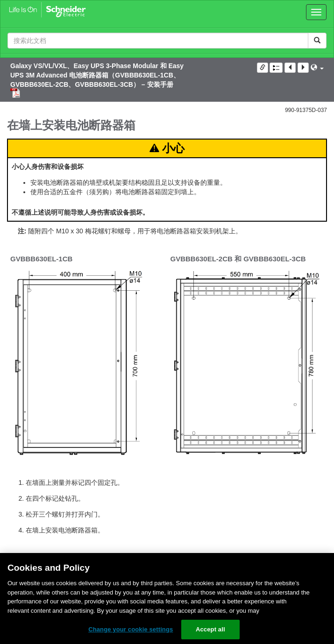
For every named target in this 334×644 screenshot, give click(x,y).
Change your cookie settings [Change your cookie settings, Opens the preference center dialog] (131, 629)
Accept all (210, 629)
